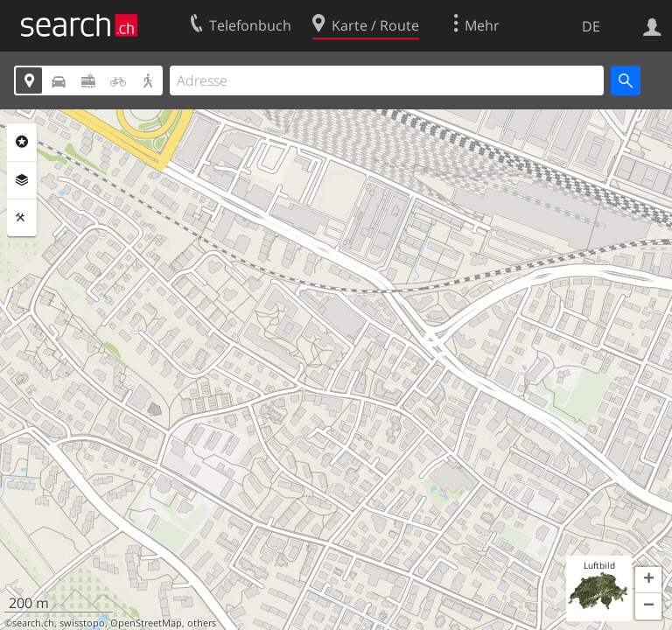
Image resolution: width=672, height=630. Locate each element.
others (202, 623)
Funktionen (22, 218)
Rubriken (22, 142)
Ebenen (22, 180)
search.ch (33, 623)
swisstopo (82, 623)
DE (591, 26)
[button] (648, 580)
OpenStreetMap (146, 623)
